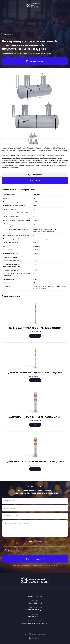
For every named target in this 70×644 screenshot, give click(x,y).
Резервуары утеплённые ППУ (29, 155)
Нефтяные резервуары (28, 165)
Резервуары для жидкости (17, 160)
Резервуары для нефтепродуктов (41, 158)
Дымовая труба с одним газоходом (35, 328)
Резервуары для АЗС (14, 163)
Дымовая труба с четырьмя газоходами (35, 461)
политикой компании (51, 566)
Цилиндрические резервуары (11, 155)
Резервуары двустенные (28, 163)
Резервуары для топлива (23, 158)
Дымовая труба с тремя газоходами (35, 417)
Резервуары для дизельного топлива (36, 160)
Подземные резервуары (14, 165)
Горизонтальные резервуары (10, 168)
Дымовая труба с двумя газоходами (35, 372)
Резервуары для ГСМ (54, 160)
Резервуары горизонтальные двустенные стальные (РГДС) (8, 35)
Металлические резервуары (58, 165)
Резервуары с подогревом (46, 155)
